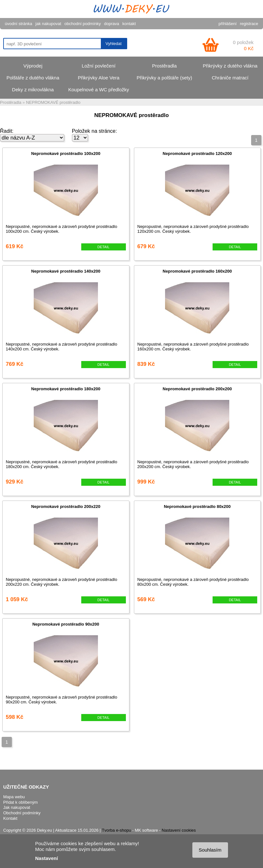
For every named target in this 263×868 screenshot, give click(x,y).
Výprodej (33, 66)
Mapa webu (14, 797)
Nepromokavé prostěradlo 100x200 (66, 154)
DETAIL (103, 247)
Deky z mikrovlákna (33, 90)
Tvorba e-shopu (116, 830)
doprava (112, 24)
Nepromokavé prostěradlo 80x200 (197, 506)
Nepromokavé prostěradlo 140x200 (66, 271)
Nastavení (47, 858)
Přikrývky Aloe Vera (99, 78)
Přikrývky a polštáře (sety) (165, 78)
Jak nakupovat (17, 807)
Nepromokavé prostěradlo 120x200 (197, 154)
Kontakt (10, 818)
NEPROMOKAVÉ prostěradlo (53, 102)
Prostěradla (165, 66)
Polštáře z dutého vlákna (33, 78)
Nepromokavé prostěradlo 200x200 (197, 389)
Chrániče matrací (230, 78)
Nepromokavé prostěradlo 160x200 (197, 271)
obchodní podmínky (83, 24)
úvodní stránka (18, 24)
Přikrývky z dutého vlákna (230, 66)
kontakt (129, 24)
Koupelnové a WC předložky (98, 90)
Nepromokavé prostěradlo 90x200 (66, 624)
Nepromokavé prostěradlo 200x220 (66, 506)
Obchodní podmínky (22, 813)
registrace (249, 24)
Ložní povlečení (99, 66)
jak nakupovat (48, 24)
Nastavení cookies (179, 830)
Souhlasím (210, 850)
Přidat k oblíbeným (21, 802)
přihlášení (228, 24)
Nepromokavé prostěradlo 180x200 (66, 389)
